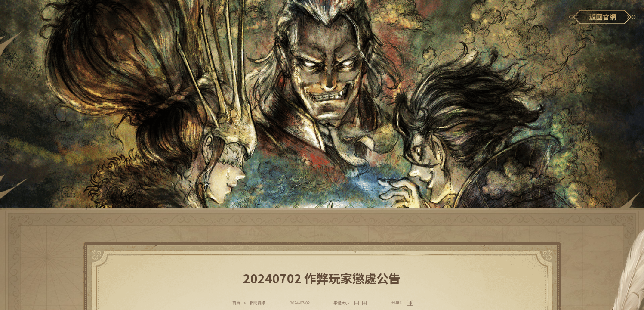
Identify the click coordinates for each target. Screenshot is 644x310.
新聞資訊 (257, 303)
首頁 (236, 303)
